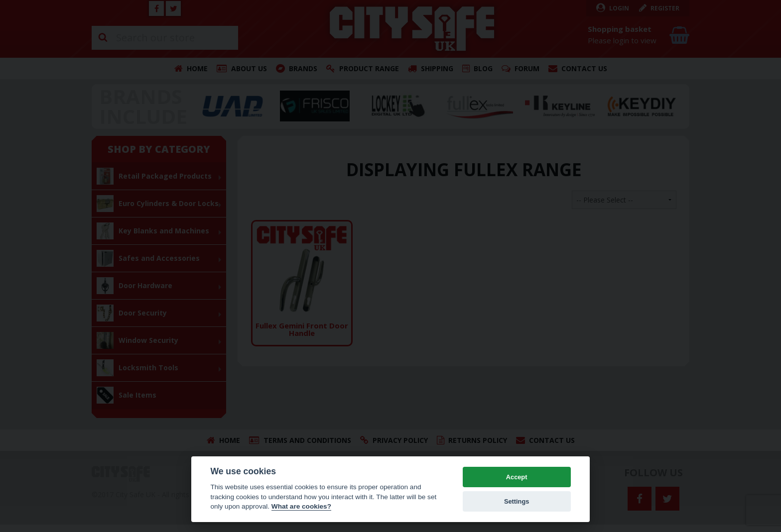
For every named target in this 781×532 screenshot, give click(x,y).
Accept (517, 477)
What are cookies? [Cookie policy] (301, 506)
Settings (517, 501)
